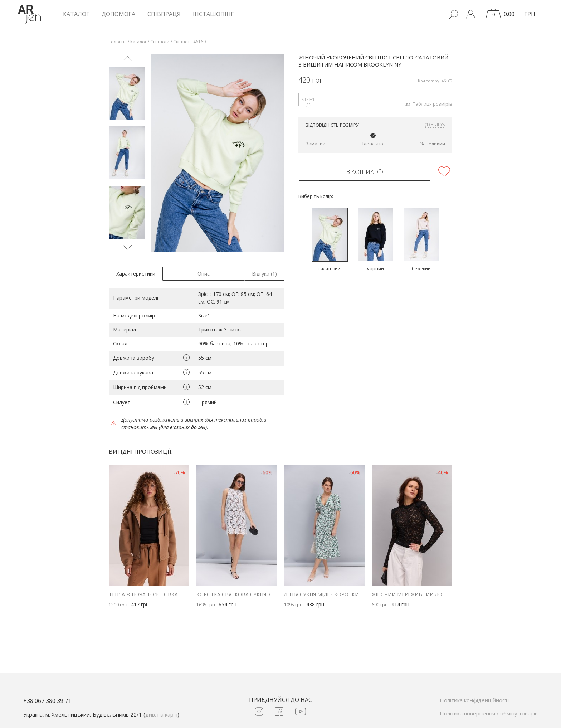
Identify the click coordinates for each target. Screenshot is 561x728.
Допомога (118, 14)
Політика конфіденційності (474, 700)
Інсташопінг (213, 14)
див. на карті (161, 714)
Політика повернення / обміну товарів (489, 713)
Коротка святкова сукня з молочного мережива (237, 594)
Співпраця (164, 14)
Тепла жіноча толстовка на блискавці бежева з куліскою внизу (149, 594)
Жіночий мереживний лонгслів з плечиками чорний (412, 594)
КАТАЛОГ (76, 14)
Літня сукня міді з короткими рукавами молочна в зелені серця (324, 594)
